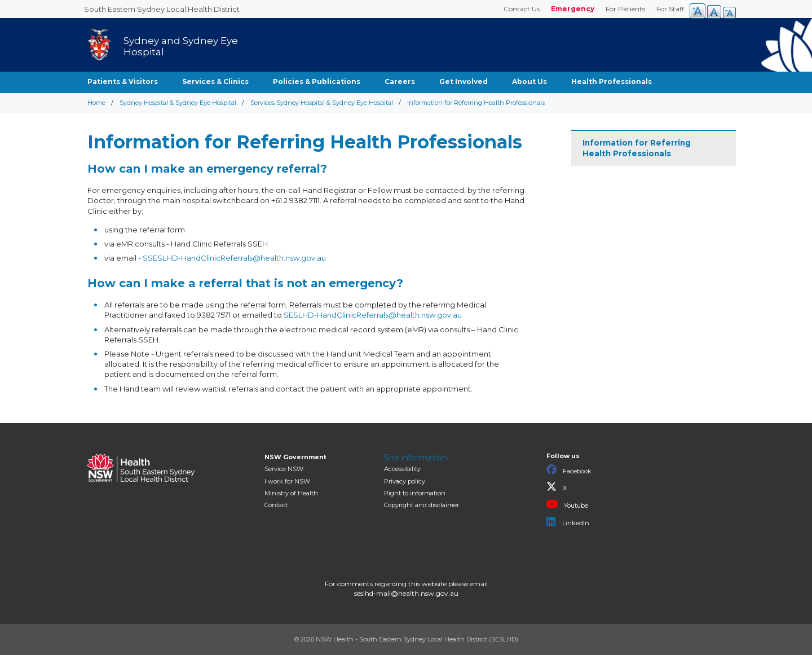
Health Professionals (612, 82)
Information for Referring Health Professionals (637, 148)
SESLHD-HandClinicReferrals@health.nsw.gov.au (373, 315)
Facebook (569, 470)
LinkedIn (568, 522)
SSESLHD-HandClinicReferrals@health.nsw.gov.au (234, 258)
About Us (529, 82)
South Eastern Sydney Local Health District (162, 9)
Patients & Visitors (123, 82)
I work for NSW (287, 481)
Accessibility (402, 469)
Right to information (415, 493)
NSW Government (295, 457)
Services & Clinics (215, 82)
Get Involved (464, 82)
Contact (276, 505)
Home (96, 103)
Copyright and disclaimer (422, 505)
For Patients (625, 9)
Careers (400, 82)
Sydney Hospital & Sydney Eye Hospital (178, 103)
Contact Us (522, 9)
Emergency (573, 9)
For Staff (670, 9)
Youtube (567, 504)
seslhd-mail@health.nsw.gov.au (406, 593)
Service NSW (284, 469)
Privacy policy (405, 481)
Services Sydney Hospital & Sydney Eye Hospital (322, 103)
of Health (291, 493)
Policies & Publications (317, 82)
